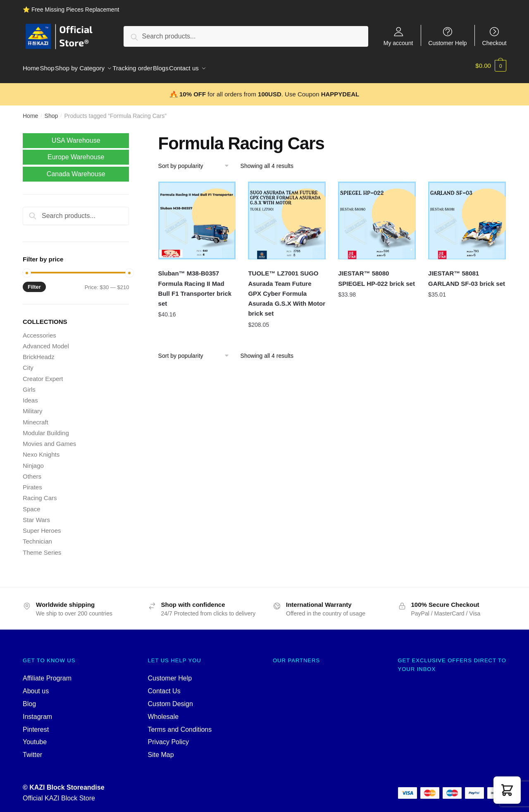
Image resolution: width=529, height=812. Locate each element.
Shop (51, 111)
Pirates (32, 482)
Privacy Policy (169, 737)
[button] (507, 790)
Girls (29, 384)
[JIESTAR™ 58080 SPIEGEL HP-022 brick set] (377, 216)
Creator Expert (43, 374)
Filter (34, 282)
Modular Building (46, 428)
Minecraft (36, 417)
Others (32, 471)
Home (30, 111)
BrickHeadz (39, 352)
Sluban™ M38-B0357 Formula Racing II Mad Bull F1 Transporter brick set (195, 283)
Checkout (494, 43)
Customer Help (447, 43)
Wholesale (163, 712)
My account (398, 43)
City (28, 363)
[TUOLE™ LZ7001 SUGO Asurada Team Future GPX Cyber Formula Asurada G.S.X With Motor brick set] (287, 216)
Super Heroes (42, 526)
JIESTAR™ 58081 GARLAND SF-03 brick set (467, 273)
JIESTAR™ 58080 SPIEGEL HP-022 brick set (376, 273)
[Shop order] (197, 161)
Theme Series (42, 547)
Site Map (161, 750)
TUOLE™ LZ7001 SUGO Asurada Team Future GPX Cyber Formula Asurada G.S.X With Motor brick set (287, 288)
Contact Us (164, 686)
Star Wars (36, 515)
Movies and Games (49, 439)
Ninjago (33, 461)
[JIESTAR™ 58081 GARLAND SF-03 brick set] (467, 216)
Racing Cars (40, 493)
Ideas (30, 395)
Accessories (39, 330)
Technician (37, 536)
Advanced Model (46, 341)
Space (32, 504)
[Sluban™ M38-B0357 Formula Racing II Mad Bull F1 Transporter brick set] (197, 216)
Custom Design (170, 699)
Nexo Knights (41, 449)
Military (33, 406)
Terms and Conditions (180, 725)
